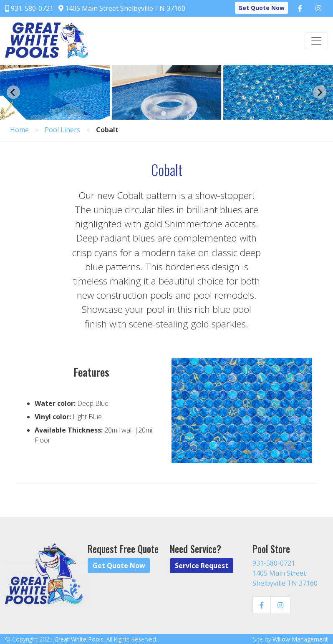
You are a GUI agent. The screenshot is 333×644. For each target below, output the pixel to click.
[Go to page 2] (169, 113)
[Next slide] (320, 92)
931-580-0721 (29, 8)
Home (19, 130)
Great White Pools (79, 639)
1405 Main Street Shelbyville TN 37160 (122, 8)
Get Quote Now (261, 8)
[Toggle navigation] (316, 41)
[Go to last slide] (13, 92)
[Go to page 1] (163, 113)
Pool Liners (62, 130)
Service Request (202, 566)
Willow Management (300, 639)
